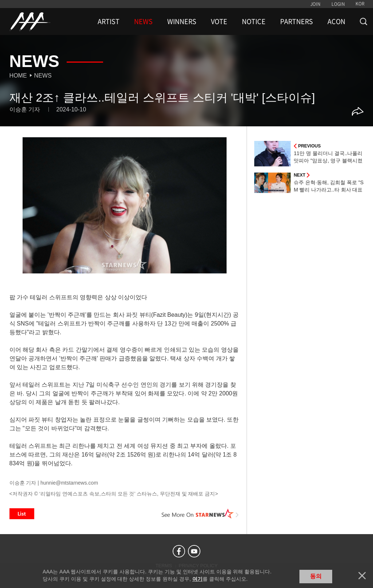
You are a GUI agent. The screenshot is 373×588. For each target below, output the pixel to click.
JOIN (315, 4)
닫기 (362, 576)
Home (18, 76)
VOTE (219, 21)
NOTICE (254, 21)
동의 (316, 576)
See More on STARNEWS (200, 514)
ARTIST (109, 21)
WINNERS (182, 21)
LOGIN (338, 4)
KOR (360, 4)
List (22, 514)
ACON (336, 21)
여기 (197, 579)
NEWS (143, 21)
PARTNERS (297, 21)
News (43, 76)
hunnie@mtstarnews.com (69, 483)
